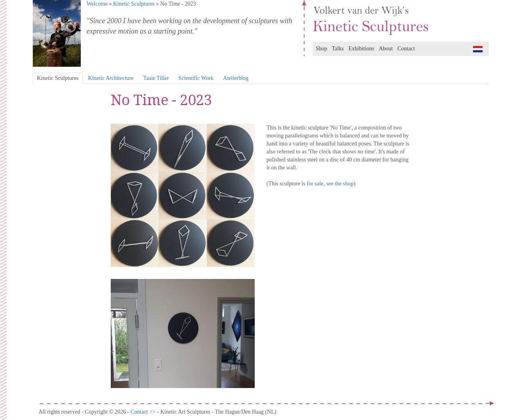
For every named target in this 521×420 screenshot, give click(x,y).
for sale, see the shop (330, 184)
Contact (406, 49)
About (386, 49)
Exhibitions (361, 49)
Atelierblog (236, 78)
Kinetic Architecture (111, 78)
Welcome (97, 4)
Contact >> (144, 412)
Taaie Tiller (156, 78)
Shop (322, 49)
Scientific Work (196, 78)
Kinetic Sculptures (134, 4)
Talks (338, 49)
